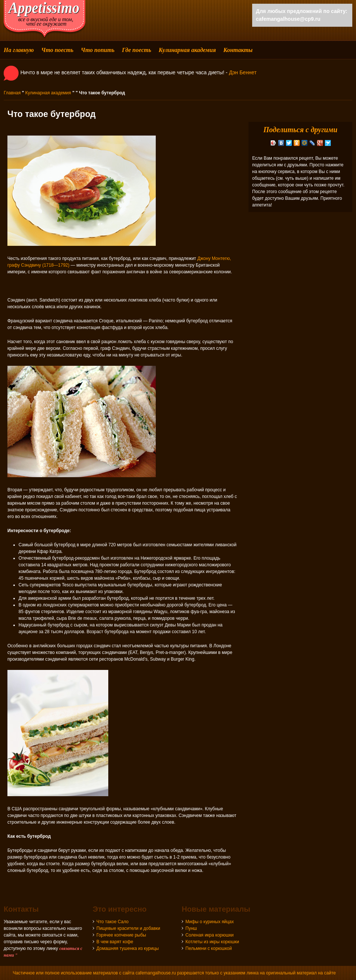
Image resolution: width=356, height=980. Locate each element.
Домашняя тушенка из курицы (128, 948)
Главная (12, 93)
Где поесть (137, 50)
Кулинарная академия (187, 50)
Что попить (98, 50)
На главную (19, 50)
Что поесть (57, 50)
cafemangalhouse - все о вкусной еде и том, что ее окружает (44, 19)
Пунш (191, 928)
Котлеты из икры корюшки (212, 942)
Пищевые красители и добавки (128, 928)
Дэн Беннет (243, 72)
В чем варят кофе (115, 942)
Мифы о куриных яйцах (210, 922)
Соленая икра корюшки (210, 935)
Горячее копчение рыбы (121, 935)
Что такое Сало (113, 922)
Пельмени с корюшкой (209, 948)
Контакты (238, 50)
